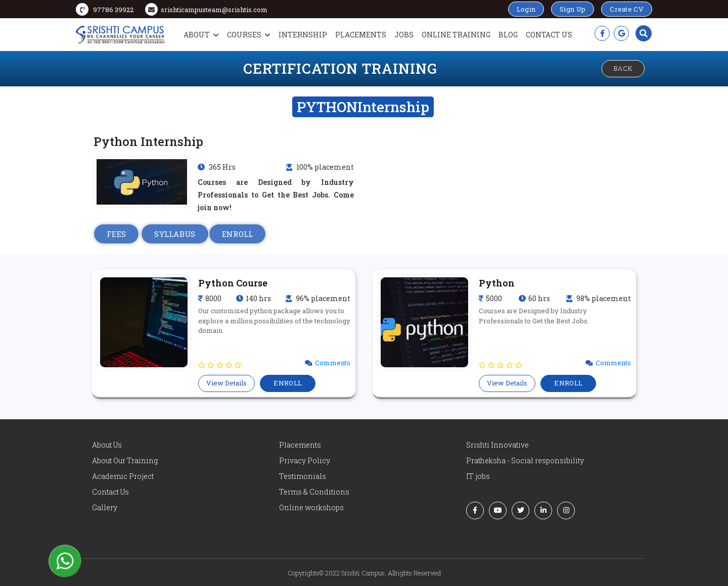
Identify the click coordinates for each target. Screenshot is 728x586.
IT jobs (478, 476)
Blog (508, 35)
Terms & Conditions (314, 492)
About (201, 35)
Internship (303, 35)
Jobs (404, 35)
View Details (226, 383)
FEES (116, 234)
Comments (333, 363)
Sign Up (573, 9)
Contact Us (549, 35)
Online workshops (311, 507)
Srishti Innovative (497, 445)
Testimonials (303, 476)
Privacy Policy (305, 460)
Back (623, 68)
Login (526, 9)
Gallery (105, 507)
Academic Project (123, 476)
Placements (361, 35)
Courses (249, 35)
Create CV (627, 9)
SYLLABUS (175, 234)
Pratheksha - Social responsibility (525, 460)
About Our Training (125, 460)
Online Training (456, 35)
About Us (107, 445)
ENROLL (238, 234)
